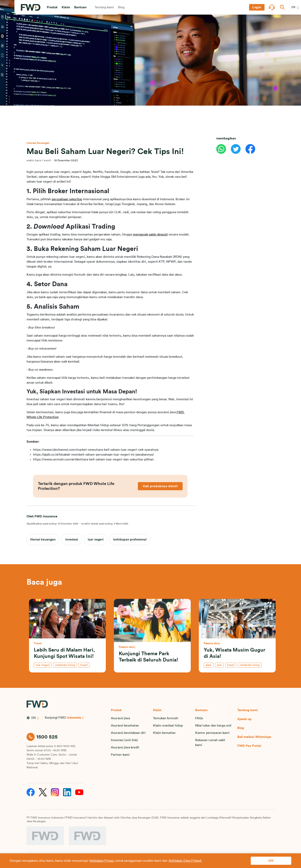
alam (209, 665)
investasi (72, 539)
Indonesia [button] (74, 718)
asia (219, 665)
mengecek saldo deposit (150, 234)
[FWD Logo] (31, 7)
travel (84, 665)
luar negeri (96, 539)
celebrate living (65, 665)
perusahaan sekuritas (67, 199)
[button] (52, 7)
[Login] (257, 7)
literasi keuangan (43, 539)
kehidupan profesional (130, 539)
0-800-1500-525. (65, 746)
